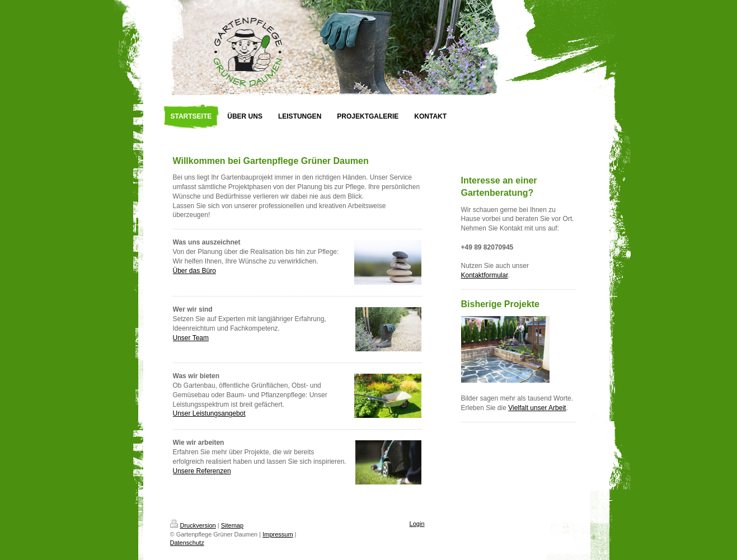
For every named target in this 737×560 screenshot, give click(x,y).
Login (417, 524)
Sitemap (232, 525)
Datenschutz (187, 543)
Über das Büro (194, 271)
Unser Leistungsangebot (209, 413)
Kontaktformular (485, 275)
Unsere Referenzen (202, 471)
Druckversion (193, 525)
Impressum (278, 534)
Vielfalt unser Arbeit (537, 408)
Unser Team (191, 338)
